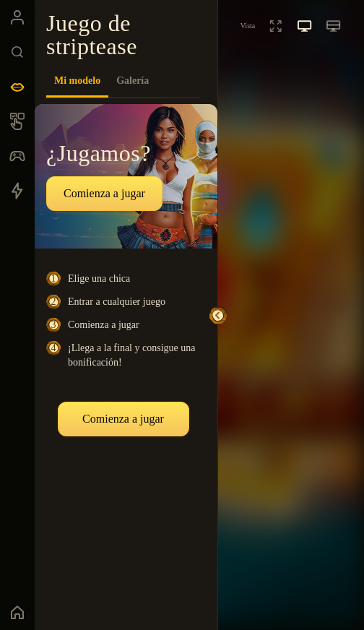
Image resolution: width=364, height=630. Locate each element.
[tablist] (123, 81)
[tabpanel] (126, 358)
